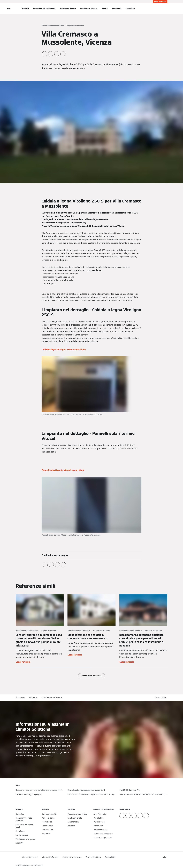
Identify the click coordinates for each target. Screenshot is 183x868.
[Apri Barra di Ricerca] (166, 9)
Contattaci (130, 9)
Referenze (33, 697)
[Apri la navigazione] (9, 9)
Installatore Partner (89, 9)
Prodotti (25, 9)
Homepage (20, 697)
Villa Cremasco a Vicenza (52, 697)
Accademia (117, 9)
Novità (105, 9)
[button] (161, 697)
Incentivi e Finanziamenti (44, 9)
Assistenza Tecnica (68, 9)
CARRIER (40, 865)
